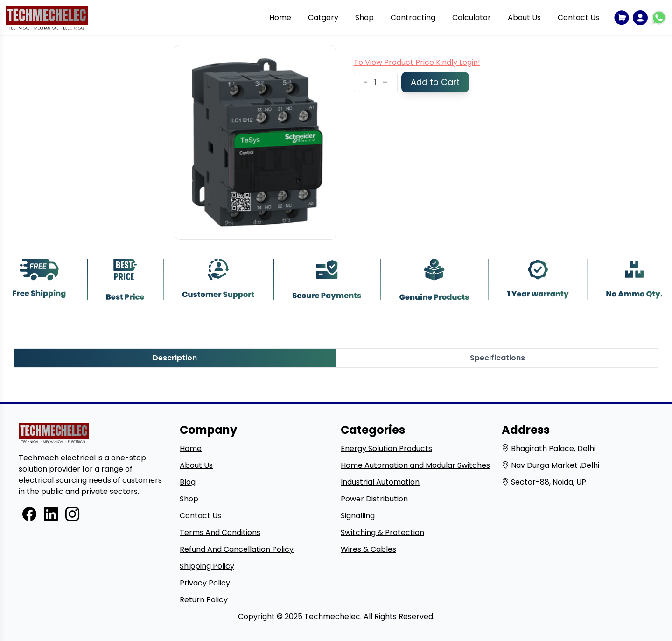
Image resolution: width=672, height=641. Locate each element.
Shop (364, 18)
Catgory (323, 18)
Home (280, 18)
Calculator (472, 18)
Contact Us (578, 18)
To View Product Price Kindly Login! (417, 62)
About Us (524, 18)
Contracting (413, 18)
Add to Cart (435, 82)
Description (175, 358)
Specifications (497, 358)
